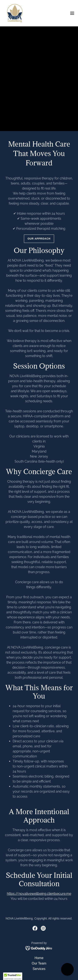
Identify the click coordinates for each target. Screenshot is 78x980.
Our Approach (39, 239)
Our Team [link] (39, 963)
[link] (15, 13)
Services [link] (39, 969)
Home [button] (39, 958)
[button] (72, 13)
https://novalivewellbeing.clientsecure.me (39, 894)
